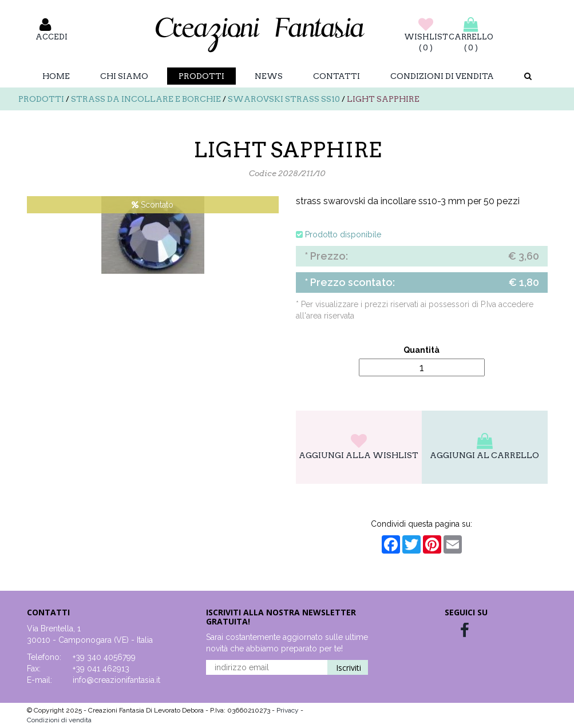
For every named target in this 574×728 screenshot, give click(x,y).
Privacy (288, 710)
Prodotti (201, 76)
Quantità (421, 350)
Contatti (337, 76)
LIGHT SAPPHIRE (383, 99)
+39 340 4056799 (104, 657)
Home (56, 76)
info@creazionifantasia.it (116, 680)
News (269, 76)
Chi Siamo (124, 76)
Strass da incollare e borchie (146, 99)
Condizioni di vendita (442, 76)
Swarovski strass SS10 (284, 99)
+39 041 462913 (101, 669)
